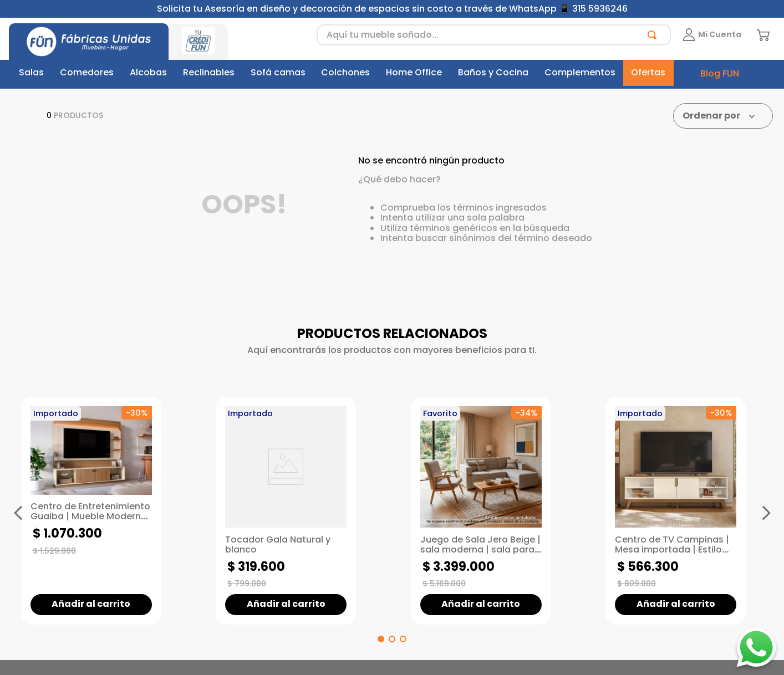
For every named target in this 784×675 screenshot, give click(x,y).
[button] (381, 639)
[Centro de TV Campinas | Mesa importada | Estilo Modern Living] (684, 510)
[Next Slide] (766, 513)
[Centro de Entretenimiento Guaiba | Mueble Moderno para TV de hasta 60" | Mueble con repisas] (100, 510)
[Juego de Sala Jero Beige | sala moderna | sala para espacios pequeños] (490, 510)
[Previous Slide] (18, 513)
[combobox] (494, 35)
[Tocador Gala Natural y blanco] (294, 510)
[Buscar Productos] (654, 35)
